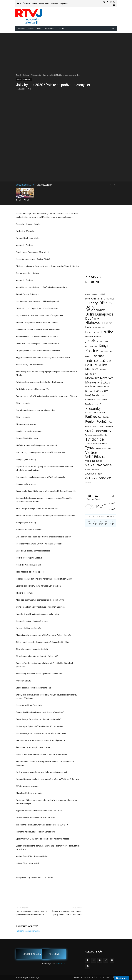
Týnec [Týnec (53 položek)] (90, 448)
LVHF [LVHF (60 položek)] (89, 365)
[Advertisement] (66, 52)
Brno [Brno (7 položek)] (102, 294)
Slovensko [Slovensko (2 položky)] (109, 426)
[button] (113, 29)
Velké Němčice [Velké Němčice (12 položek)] (94, 461)
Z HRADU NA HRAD (23, 200)
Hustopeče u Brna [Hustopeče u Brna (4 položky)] (93, 336)
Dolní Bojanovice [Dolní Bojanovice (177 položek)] (95, 309)
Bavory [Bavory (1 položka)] (88, 294)
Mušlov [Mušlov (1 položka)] (100, 387)
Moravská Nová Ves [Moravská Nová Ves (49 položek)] (99, 378)
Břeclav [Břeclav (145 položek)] (106, 303)
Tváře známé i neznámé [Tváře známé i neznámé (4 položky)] (96, 443)
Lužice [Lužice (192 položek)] (105, 360)
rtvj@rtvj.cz (60, 963)
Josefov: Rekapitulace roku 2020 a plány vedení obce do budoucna (31, 913)
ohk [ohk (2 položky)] (98, 399)
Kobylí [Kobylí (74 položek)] (103, 346)
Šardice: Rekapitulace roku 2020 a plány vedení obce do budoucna (67, 913)
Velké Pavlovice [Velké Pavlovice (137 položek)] (98, 465)
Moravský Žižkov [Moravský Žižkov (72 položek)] (98, 382)
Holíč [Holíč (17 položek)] (88, 327)
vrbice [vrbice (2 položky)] (88, 469)
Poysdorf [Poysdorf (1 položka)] (98, 404)
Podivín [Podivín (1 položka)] (104, 400)
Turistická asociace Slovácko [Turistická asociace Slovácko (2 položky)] (96, 435)
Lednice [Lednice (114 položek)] (91, 361)
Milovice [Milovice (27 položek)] (91, 374)
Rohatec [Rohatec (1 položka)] (88, 426)
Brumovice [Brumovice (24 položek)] (108, 298)
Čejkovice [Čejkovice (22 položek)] (91, 478)
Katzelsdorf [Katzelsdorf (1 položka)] (104, 341)
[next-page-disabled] (115, 185)
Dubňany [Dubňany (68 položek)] (92, 318)
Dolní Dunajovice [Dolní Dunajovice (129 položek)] (99, 314)
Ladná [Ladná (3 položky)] (88, 356)
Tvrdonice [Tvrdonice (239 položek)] (95, 439)
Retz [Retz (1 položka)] (111, 422)
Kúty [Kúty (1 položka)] (112, 352)
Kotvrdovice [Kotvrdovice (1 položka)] (104, 352)
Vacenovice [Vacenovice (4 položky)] (101, 448)
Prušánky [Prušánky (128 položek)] (93, 408)
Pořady (26, 75)
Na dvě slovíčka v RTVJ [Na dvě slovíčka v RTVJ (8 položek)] (97, 391)
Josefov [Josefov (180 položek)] (92, 341)
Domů (18, 75)
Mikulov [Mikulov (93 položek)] (101, 365)
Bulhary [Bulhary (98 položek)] (91, 303)
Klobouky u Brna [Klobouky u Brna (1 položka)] (91, 346)
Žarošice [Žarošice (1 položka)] (88, 483)
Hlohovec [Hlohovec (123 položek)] (93, 322)
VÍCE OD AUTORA (45, 185)
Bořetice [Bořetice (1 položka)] (95, 294)
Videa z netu (36, 75)
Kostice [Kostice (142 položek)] (92, 351)
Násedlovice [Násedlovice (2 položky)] (90, 399)
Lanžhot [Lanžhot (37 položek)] (98, 356)
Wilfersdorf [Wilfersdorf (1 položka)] (96, 469)
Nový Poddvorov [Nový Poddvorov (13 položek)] (95, 395)
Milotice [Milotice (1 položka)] (103, 370)
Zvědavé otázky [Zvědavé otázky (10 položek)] (94, 474)
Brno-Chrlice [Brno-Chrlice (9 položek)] (92, 299)
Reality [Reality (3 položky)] (106, 417)
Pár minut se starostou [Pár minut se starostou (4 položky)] (95, 412)
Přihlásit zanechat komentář (28, 931)
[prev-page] (111, 185)
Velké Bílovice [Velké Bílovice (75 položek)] (95, 457)
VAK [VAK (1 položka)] (109, 448)
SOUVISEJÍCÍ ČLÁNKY (25, 185)
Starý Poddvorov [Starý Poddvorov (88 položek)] (98, 431)
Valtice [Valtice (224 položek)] (91, 452)
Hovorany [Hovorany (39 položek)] (92, 332)
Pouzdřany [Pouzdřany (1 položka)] (89, 404)
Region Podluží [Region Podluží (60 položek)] (96, 421)
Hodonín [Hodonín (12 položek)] (107, 323)
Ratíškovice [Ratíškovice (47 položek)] (93, 417)
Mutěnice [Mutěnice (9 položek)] (90, 386)
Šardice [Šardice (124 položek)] (105, 478)
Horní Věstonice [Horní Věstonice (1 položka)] (99, 328)
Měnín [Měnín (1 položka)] (107, 387)
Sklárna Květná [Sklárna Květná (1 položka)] (98, 426)
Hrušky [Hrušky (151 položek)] (107, 332)
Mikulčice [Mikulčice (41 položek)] (92, 369)
